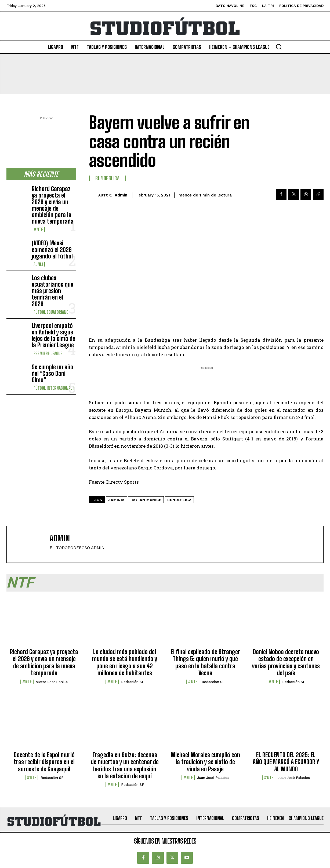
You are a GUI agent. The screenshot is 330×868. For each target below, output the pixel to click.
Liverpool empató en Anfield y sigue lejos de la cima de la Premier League (53, 335)
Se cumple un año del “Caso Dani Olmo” (52, 373)
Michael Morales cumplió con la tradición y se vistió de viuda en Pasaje (205, 762)
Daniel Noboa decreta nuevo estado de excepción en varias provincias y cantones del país (286, 662)
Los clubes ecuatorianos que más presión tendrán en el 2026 (52, 291)
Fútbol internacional (53, 388)
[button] (279, 47)
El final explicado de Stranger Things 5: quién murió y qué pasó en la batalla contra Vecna (205, 662)
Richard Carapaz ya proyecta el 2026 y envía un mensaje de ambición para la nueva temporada (53, 205)
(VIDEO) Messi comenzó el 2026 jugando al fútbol (52, 249)
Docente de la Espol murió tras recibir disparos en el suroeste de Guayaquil (44, 762)
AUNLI (38, 264)
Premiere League (48, 353)
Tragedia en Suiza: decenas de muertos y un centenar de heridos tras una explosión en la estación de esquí (125, 765)
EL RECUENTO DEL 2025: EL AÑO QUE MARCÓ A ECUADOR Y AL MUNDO (286, 762)
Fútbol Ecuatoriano (51, 312)
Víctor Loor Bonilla (52, 682)
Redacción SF (133, 682)
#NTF (38, 229)
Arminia (116, 500)
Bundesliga (107, 178)
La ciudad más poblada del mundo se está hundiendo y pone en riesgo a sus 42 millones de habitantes (125, 662)
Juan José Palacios (213, 778)
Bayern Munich (146, 500)
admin (121, 195)
